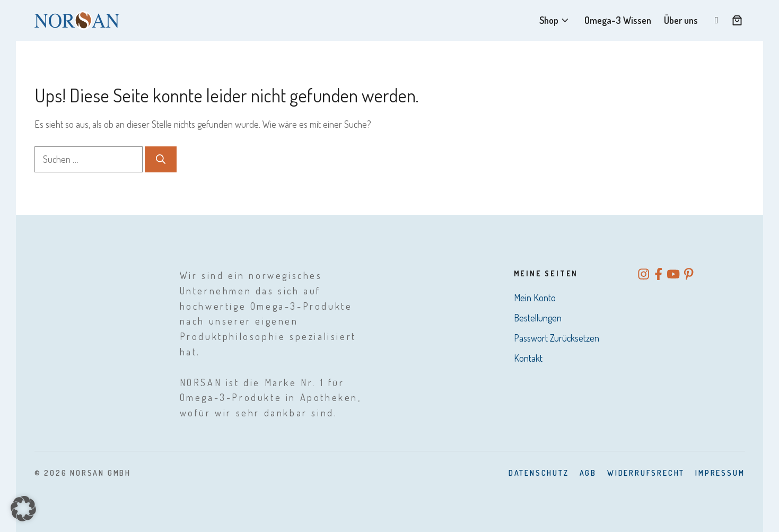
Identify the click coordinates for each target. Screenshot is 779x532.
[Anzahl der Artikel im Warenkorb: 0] (737, 20)
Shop (555, 20)
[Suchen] (161, 159)
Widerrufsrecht (646, 473)
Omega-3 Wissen (618, 20)
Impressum (720, 473)
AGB (588, 473)
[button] (23, 509)
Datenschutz (539, 473)
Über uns (681, 20)
